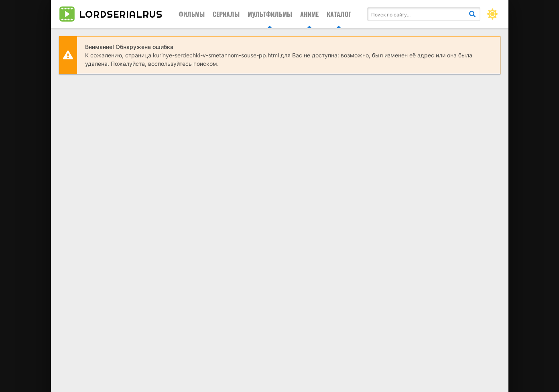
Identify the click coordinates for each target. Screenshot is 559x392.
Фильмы (192, 14)
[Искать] (472, 14)
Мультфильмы (270, 14)
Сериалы (226, 14)
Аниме (309, 14)
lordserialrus (111, 14)
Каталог (339, 14)
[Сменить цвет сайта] (492, 14)
